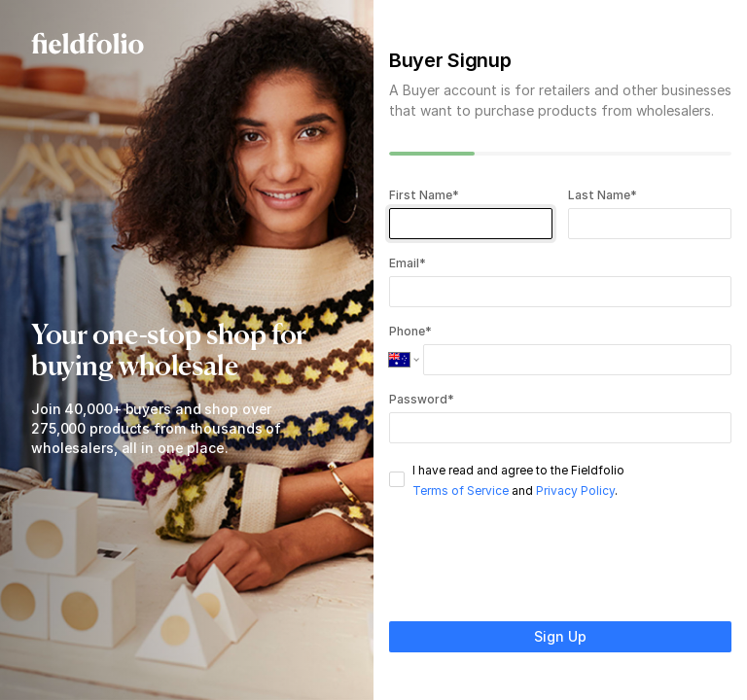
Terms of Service (461, 490)
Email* (408, 263)
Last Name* (603, 195)
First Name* (425, 195)
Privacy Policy (575, 490)
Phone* (410, 331)
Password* (422, 399)
